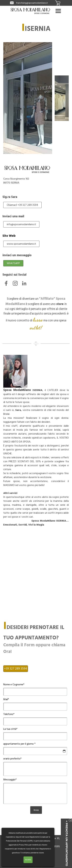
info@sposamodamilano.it (21, 224)
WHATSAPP (13, 263)
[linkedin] (24, 283)
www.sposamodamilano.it (21, 244)
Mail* (6, 699)
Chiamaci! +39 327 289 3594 (22, 205)
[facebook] (6, 283)
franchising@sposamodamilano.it (32, 3)
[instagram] (15, 283)
